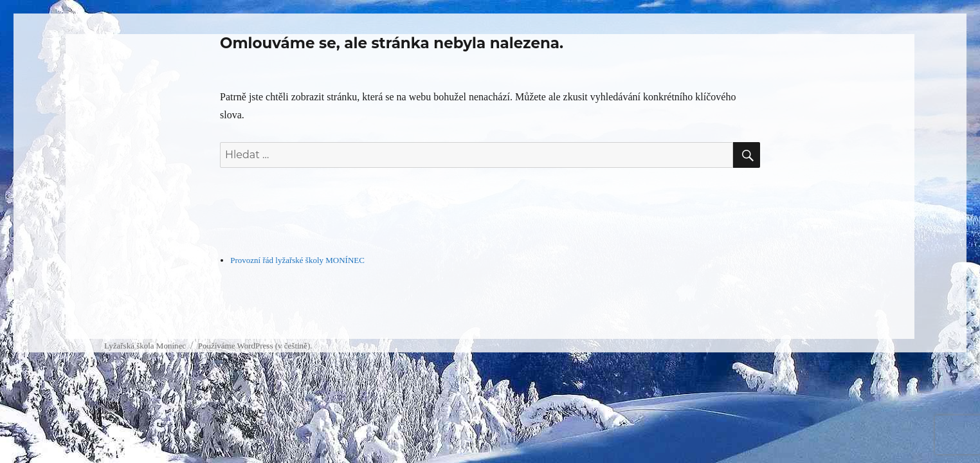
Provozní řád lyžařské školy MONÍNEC (297, 260)
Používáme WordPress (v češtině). (255, 346)
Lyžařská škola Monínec (145, 346)
